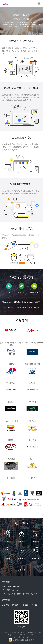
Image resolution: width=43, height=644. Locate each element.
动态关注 (25, 605)
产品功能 (6, 605)
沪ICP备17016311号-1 (27, 635)
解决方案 (15, 605)
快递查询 (26, 637)
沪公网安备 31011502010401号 (23, 640)
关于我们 (35, 605)
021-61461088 (15, 587)
